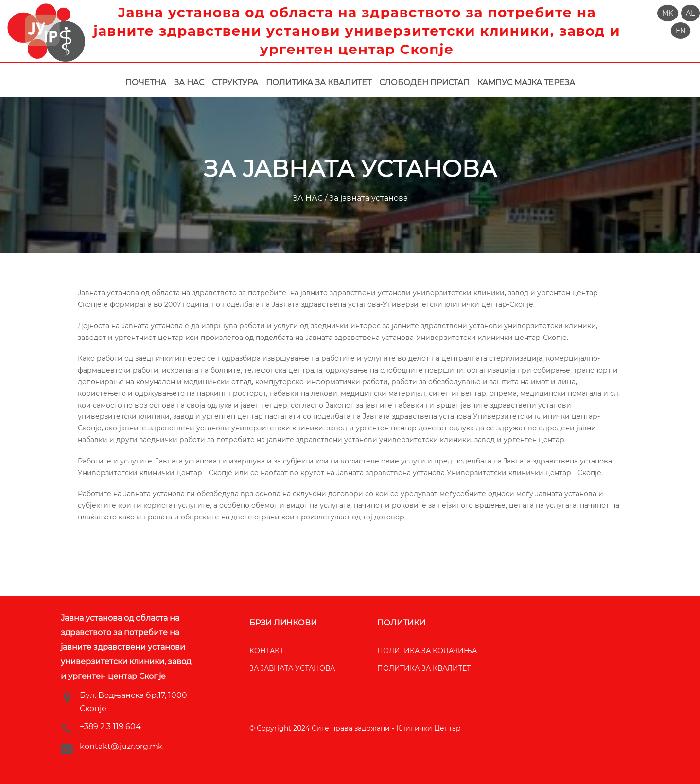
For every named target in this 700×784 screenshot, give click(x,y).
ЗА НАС (309, 198)
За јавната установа (367, 198)
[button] (668, 13)
